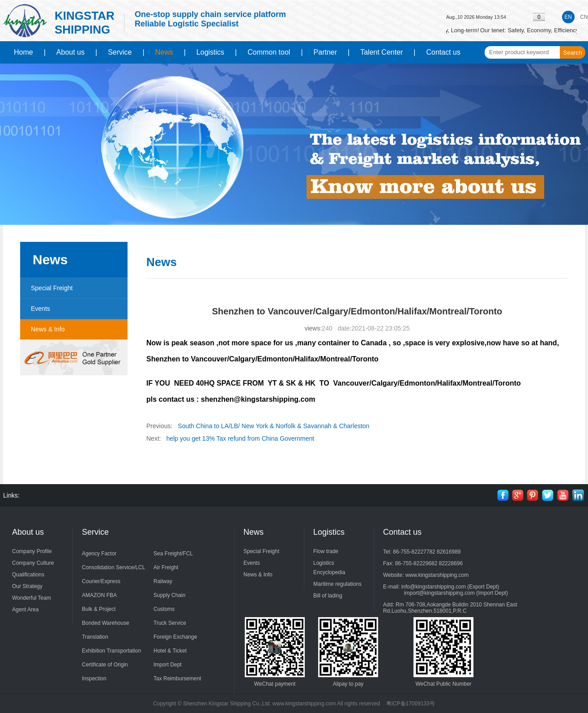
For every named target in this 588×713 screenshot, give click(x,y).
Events (40, 309)
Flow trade (326, 551)
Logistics (210, 52)
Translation (95, 637)
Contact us (443, 52)
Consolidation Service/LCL (113, 567)
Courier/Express (101, 581)
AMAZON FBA (99, 595)
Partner (325, 52)
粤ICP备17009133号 (411, 704)
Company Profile (32, 551)
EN (568, 17)
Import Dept (168, 665)
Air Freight (166, 567)
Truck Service (170, 623)
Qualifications (28, 575)
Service (120, 52)
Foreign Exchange (175, 637)
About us (70, 52)
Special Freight (52, 288)
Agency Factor (99, 554)
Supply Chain (169, 595)
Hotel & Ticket (170, 651)
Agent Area (25, 610)
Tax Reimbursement (177, 679)
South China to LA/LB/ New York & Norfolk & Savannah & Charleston (273, 426)
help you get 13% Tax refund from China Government (240, 438)
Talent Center (381, 52)
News (164, 52)
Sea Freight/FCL (173, 554)
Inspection (94, 679)
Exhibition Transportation (111, 651)
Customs (164, 609)
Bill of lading (328, 596)
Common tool (269, 52)
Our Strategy (27, 586)
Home (23, 52)
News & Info (48, 329)
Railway (163, 581)
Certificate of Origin (105, 665)
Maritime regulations (337, 584)
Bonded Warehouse (106, 623)
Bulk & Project (99, 609)
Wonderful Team (32, 598)
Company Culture (33, 563)
